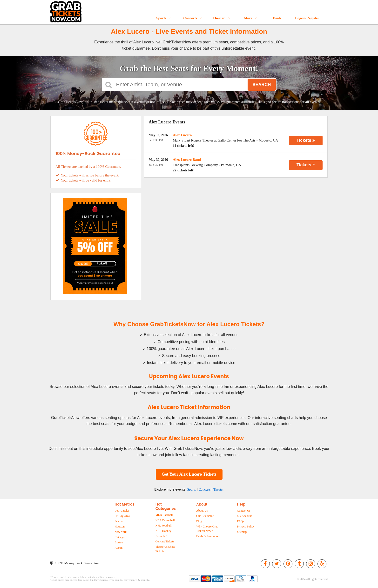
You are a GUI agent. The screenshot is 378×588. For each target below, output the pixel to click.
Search (262, 85)
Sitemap (242, 532)
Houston (120, 527)
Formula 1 (162, 536)
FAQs (240, 521)
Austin (118, 548)
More (251, 18)
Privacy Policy (246, 527)
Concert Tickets (165, 541)
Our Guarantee (205, 516)
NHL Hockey (163, 531)
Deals (277, 18)
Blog (199, 521)
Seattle (119, 521)
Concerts (192, 18)
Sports (164, 18)
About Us (202, 511)
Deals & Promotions (208, 536)
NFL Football (164, 526)
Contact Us (244, 511)
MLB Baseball (164, 515)
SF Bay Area (122, 516)
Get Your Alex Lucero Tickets (189, 474)
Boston (119, 542)
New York (121, 532)
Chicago (119, 537)
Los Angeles (122, 511)
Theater (222, 18)
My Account (244, 516)
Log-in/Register (307, 18)
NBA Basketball (165, 520)
